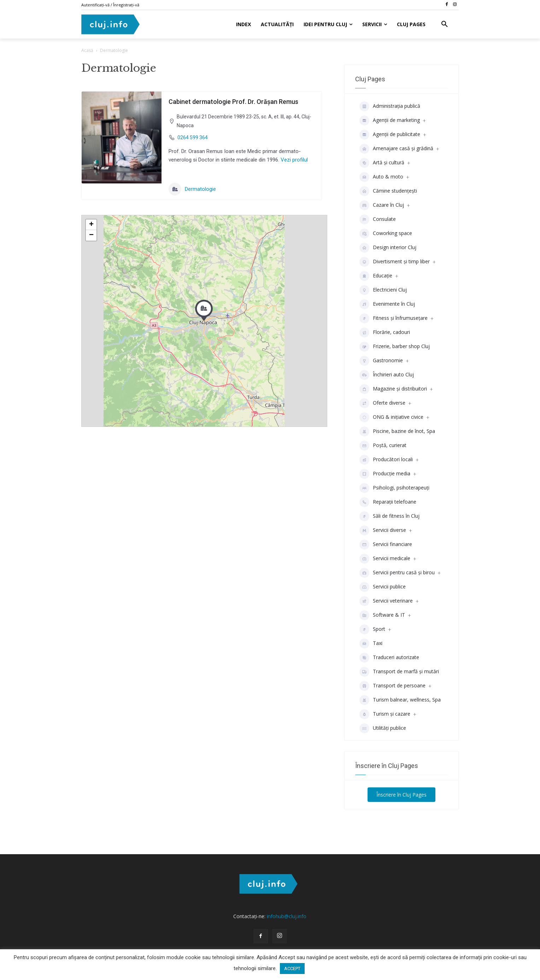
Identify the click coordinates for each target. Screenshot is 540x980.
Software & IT (382, 615)
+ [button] (91, 225)
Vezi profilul (294, 160)
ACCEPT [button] (292, 969)
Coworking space (386, 234)
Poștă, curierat (383, 446)
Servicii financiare (386, 545)
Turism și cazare (385, 714)
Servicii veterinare (386, 601)
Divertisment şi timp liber (395, 262)
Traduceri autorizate (389, 658)
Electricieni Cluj (383, 290)
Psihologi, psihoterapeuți (394, 488)
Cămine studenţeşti (388, 191)
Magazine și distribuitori (393, 389)
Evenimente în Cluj (387, 304)
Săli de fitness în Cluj (389, 516)
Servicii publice (383, 587)
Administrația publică (390, 106)
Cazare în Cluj (382, 205)
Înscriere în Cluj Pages (401, 795)
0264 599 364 (193, 137)
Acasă (87, 50)
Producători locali (386, 460)
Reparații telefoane (388, 502)
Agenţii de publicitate (390, 135)
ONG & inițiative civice (391, 417)
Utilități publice (383, 728)
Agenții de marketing (390, 121)
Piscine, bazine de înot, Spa (397, 432)
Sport (372, 629)
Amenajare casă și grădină (396, 149)
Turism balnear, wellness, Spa (400, 700)
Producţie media (385, 474)
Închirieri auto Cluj (387, 375)
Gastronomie (381, 361)
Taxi (371, 644)
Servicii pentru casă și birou (397, 573)
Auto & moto (381, 177)
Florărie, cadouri (385, 333)
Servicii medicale (385, 559)
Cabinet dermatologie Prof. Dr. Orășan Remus (233, 102)
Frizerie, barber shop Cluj (395, 347)
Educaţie (376, 276)
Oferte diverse (382, 403)
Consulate (378, 219)
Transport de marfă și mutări (399, 672)
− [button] (91, 235)
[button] (445, 24)
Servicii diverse (383, 530)
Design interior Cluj (388, 248)
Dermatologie (192, 189)
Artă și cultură (382, 163)
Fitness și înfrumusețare (394, 318)
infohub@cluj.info (287, 916)
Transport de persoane (392, 686)
